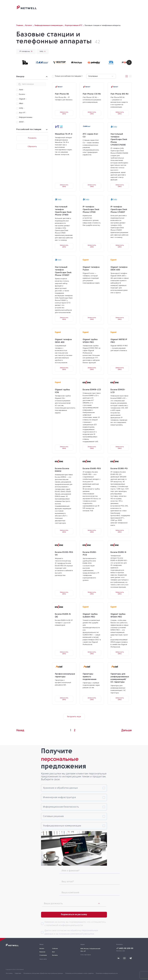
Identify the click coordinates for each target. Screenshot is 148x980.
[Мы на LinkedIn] (118, 958)
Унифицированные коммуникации (62, 826)
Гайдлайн (18, 973)
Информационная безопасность (61, 807)
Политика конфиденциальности (107, 973)
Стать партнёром (86, 955)
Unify (22, 108)
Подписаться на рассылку (74, 915)
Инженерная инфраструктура (59, 797)
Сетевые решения (53, 816)
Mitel (22, 104)
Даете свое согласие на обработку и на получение (71, 932)
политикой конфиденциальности (65, 925)
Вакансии (42, 952)
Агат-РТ (23, 113)
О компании (99, 10)
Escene (23, 94)
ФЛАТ (22, 122)
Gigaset (23, 99)
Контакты (119, 10)
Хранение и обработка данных (60, 788)
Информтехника (26, 117)
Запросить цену (64, 113)
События (86, 10)
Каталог (75, 10)
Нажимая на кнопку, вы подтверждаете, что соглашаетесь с (75, 924)
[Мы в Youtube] (124, 958)
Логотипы (9, 973)
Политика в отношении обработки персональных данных (43, 973)
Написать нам (121, 951)
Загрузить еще (74, 717)
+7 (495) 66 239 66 (125, 948)
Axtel (22, 90)
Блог (110, 10)
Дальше (126, 731)
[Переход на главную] (27, 9)
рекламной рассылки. (82, 934)
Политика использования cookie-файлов (79, 973)
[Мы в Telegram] (130, 958)
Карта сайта (43, 959)
